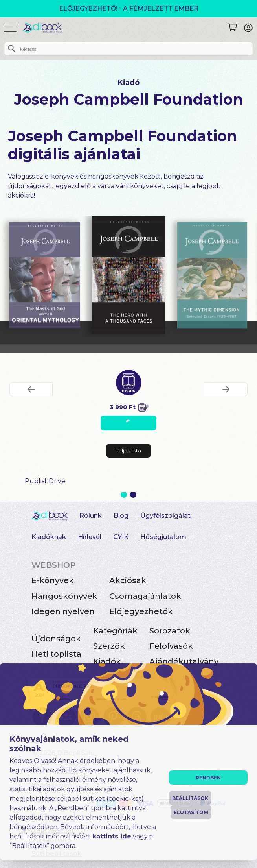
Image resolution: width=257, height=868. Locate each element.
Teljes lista (128, 451)
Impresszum (52, 785)
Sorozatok (170, 631)
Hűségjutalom (163, 537)
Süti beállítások (56, 854)
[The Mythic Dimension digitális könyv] (212, 275)
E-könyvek (53, 580)
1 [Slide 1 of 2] (124, 495)
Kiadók (107, 661)
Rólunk (91, 516)
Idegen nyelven (63, 611)
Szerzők (109, 646)
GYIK (121, 537)
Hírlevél (90, 537)
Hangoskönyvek (64, 596)
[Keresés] (233, 28)
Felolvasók (171, 646)
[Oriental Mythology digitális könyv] (45, 275)
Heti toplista (56, 654)
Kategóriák (115, 631)
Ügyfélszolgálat (165, 516)
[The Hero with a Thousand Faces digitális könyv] (129, 275)
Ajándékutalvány (184, 661)
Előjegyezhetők (141, 611)
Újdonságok (56, 639)
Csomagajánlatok (145, 596)
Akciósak (128, 580)
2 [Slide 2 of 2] (133, 495)
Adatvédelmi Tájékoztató (52, 836)
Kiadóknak (49, 537)
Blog (121, 516)
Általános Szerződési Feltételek (50, 808)
